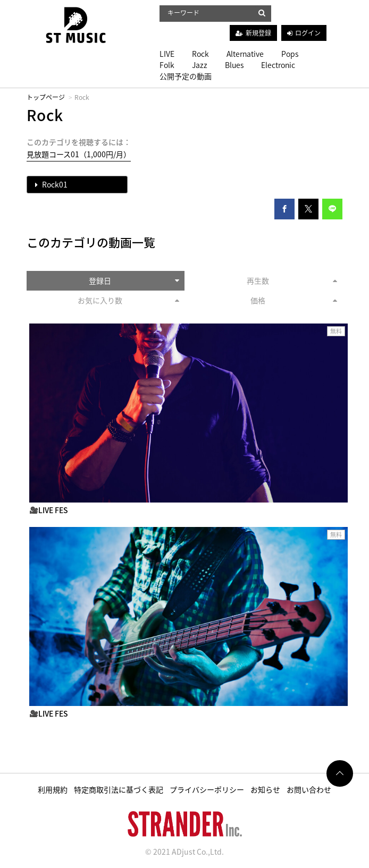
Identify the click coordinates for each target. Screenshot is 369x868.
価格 (294, 300)
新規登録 (258, 33)
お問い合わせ (309, 789)
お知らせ (265, 789)
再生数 (292, 280)
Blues (234, 65)
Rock (200, 54)
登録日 (134, 280)
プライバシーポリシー (207, 789)
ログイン (308, 33)
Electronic (278, 65)
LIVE (167, 54)
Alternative (245, 54)
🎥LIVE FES (49, 510)
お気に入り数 (129, 300)
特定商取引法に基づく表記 (119, 789)
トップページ (46, 97)
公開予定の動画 (186, 76)
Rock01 (51, 184)
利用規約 (53, 789)
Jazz (200, 65)
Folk (167, 65)
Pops (290, 54)
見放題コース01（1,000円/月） (79, 154)
